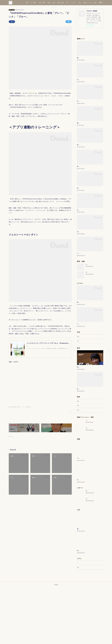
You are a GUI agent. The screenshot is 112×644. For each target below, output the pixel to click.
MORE (100, 3)
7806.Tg (31, 93)
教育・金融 (76, 3)
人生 (83, 3)
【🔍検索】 (49, 3)
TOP (42, 3)
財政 (65, 3)
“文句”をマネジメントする (84, 618)
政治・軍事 (58, 3)
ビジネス (89, 3)
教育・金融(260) (13, 407)
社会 (95, 3)
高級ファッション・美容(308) (24, 407)
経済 (69, 3)
